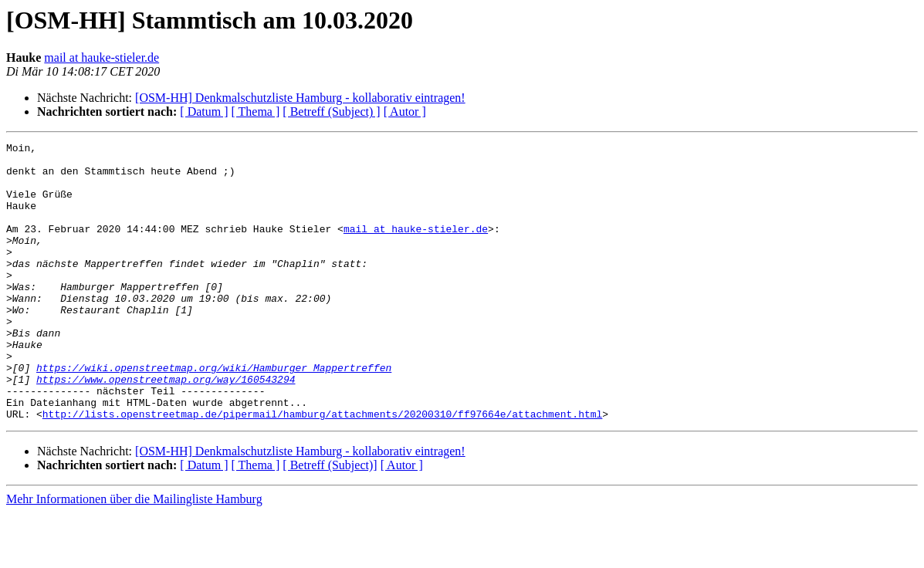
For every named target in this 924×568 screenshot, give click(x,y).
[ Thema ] (256, 112)
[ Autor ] (405, 112)
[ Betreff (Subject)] (330, 521)
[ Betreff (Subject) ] (331, 112)
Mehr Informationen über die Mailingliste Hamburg (134, 554)
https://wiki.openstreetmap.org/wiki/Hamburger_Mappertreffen (214, 414)
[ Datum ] (204, 112)
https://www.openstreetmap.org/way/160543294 (166, 428)
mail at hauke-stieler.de (102, 57)
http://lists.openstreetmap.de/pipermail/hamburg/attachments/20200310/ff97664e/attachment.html (322, 469)
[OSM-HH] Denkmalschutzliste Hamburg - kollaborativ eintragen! (300, 98)
